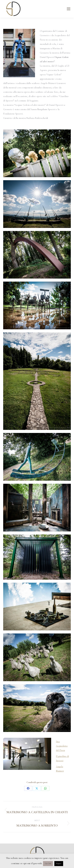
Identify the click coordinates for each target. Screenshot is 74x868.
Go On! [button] (48, 863)
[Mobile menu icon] (69, 9)
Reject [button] (59, 863)
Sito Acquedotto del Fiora (62, 746)
